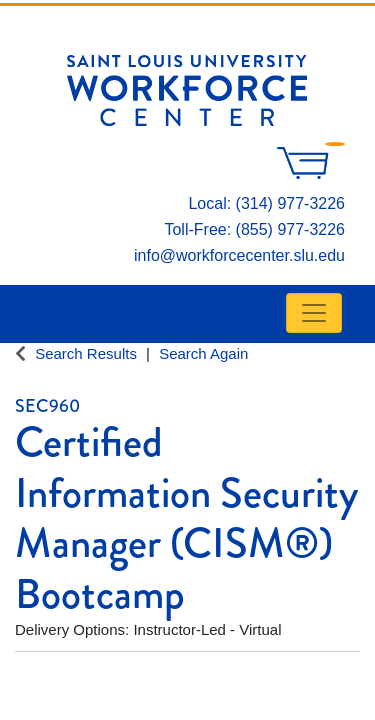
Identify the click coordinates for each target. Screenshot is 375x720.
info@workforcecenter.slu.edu (239, 255)
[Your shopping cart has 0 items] (311, 173)
